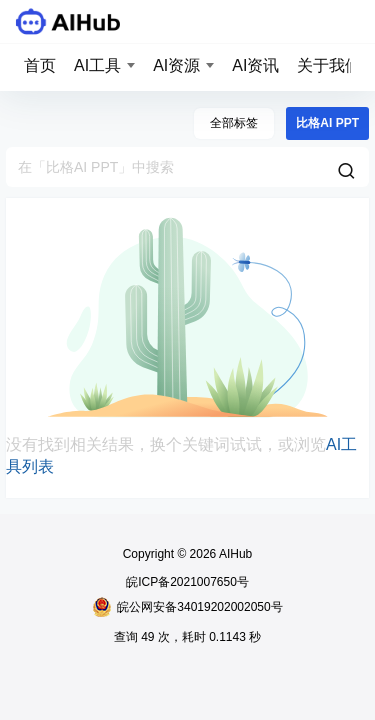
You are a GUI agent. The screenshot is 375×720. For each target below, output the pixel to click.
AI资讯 (255, 65)
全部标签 (234, 123)
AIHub (234, 554)
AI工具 (97, 65)
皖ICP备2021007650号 (187, 582)
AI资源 (176, 65)
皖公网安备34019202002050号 (187, 607)
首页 (40, 65)
